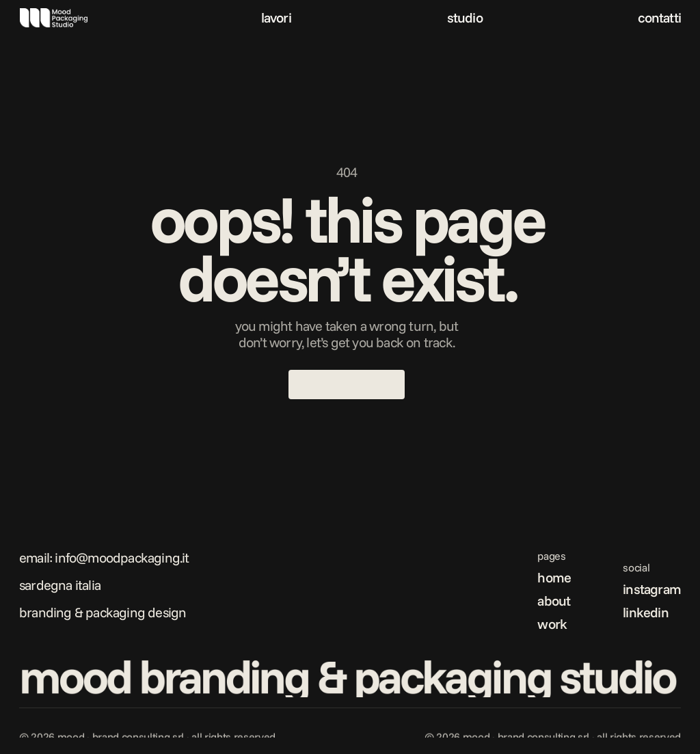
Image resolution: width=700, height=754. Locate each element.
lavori (276, 17)
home (554, 577)
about (554, 601)
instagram (652, 589)
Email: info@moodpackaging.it (104, 557)
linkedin (646, 612)
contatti (659, 17)
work (552, 624)
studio (465, 17)
